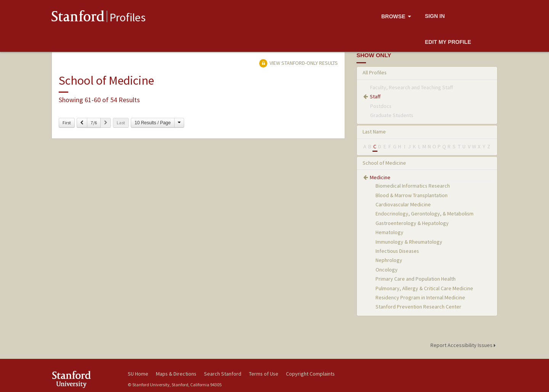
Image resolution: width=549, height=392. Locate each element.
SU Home (138, 374)
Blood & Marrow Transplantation (412, 195)
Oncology (387, 270)
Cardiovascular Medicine (403, 204)
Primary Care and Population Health (416, 279)
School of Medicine (384, 163)
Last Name (374, 132)
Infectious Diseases (397, 251)
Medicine (380, 177)
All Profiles (375, 72)
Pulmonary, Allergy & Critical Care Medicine (424, 288)
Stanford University (84, 379)
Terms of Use (264, 374)
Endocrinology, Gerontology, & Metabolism (425, 214)
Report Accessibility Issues (464, 345)
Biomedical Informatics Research (413, 186)
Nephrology (389, 260)
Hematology (389, 232)
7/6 (94, 123)
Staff (375, 96)
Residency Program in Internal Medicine (420, 297)
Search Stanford (223, 374)
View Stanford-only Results (299, 63)
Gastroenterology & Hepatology (412, 223)
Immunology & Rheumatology (409, 242)
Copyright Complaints (310, 374)
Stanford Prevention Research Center (418, 307)
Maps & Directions (176, 374)
